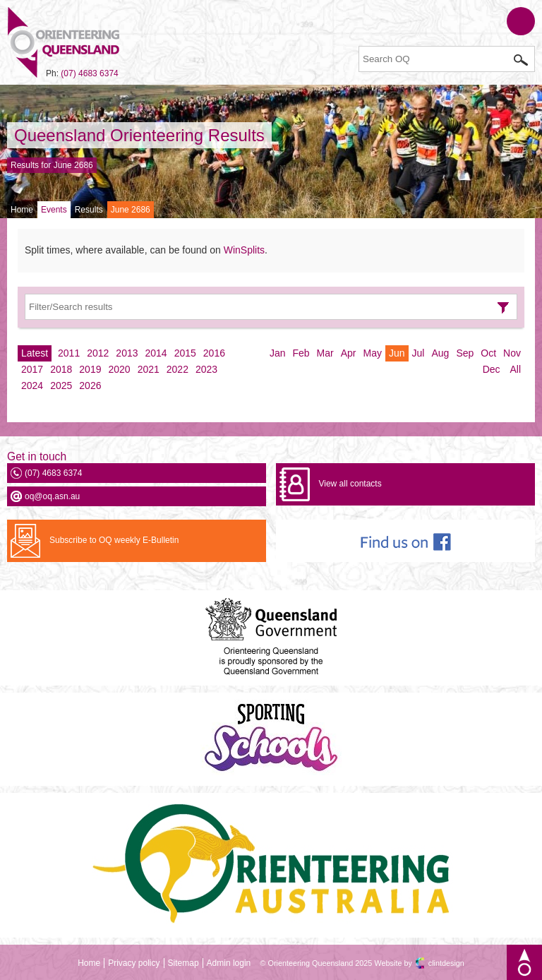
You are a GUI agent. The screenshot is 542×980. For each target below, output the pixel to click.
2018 (61, 369)
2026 (90, 386)
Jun (397, 353)
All (515, 369)
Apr (349, 353)
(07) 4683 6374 (89, 73)
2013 (127, 353)
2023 (206, 369)
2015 (185, 353)
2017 (32, 369)
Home (22, 210)
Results (89, 210)
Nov (512, 353)
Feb (301, 353)
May (373, 353)
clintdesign (446, 963)
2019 (90, 369)
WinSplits (244, 250)
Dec (492, 369)
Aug (440, 353)
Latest (35, 353)
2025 (61, 386)
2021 (149, 369)
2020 (119, 369)
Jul (418, 353)
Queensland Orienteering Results (139, 135)
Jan (278, 353)
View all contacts (350, 484)
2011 (69, 353)
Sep (465, 353)
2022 (177, 369)
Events (54, 210)
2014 (156, 353)
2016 (214, 353)
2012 (98, 353)
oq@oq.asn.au (52, 496)
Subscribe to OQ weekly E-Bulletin (114, 540)
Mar (325, 353)
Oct (488, 353)
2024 (32, 386)
